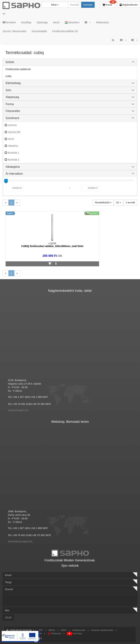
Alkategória (13, 167)
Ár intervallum (14, 174)
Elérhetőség (13, 83)
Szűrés (10, 62)
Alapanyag (12, 97)
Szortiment (12, 118)
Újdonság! (42, 22)
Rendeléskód (103, 203)
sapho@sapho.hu (18, 410)
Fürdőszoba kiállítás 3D (65, 31)
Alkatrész (13, 146)
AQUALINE (14, 132)
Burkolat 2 (14, 160)
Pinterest (54, 633)
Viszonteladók (39, 31)
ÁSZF (64, 630)
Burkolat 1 (14, 153)
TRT (41, 630)
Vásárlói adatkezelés (102, 630)
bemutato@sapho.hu (20, 541)
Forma (10, 104)
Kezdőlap (26, 22)
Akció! (56, 22)
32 (118, 203)
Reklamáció (102, 22)
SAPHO (12, 125)
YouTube (74, 633)
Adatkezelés (79, 630)
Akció (11, 139)
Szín (8, 90)
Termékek (9, 22)
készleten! (72, 23)
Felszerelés (13, 111)
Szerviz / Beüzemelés (15, 31)
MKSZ (52, 630)
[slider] (6, 181)
